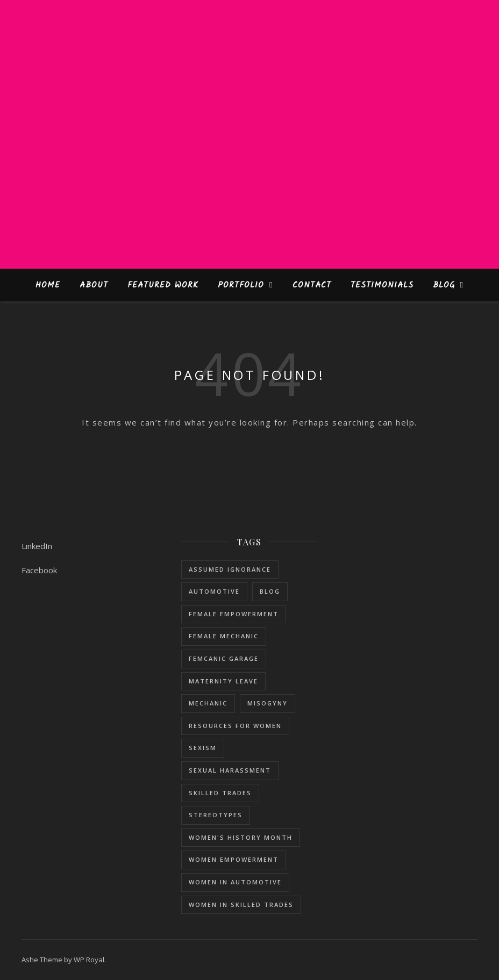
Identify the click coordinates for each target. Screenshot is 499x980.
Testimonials (382, 285)
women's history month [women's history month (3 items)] (241, 837)
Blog (444, 285)
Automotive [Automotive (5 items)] (214, 591)
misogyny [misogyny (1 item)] (268, 703)
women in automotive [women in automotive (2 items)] (235, 882)
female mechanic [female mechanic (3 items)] (224, 636)
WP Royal (89, 960)
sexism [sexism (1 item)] (203, 748)
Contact (312, 285)
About (94, 285)
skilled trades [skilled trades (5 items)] (220, 793)
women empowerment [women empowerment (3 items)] (234, 859)
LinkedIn (37, 546)
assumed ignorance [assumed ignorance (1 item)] (230, 569)
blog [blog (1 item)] (270, 591)
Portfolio (241, 285)
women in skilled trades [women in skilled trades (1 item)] (241, 905)
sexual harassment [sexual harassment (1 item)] (230, 770)
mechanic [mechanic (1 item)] (208, 703)
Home (48, 285)
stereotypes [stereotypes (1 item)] (216, 815)
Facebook (39, 570)
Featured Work (163, 285)
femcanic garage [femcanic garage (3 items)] (224, 658)
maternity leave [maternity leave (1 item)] (223, 681)
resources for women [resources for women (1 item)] (235, 726)
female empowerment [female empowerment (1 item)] (234, 614)
